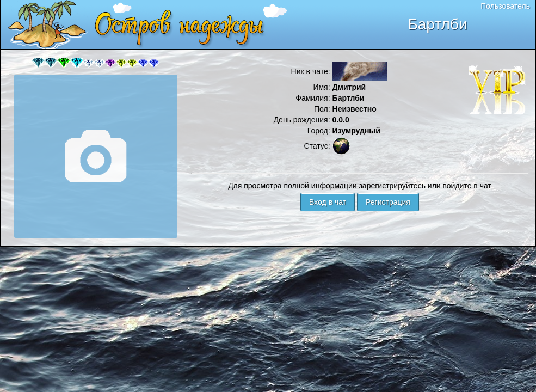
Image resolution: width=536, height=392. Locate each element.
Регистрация (388, 202)
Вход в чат (328, 202)
